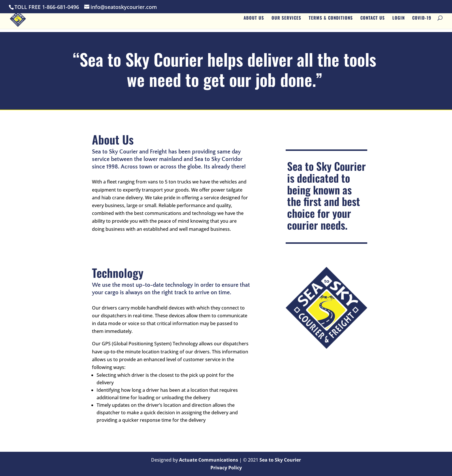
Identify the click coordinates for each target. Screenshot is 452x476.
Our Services (286, 20)
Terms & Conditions (331, 20)
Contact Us (373, 20)
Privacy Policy (226, 468)
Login (399, 20)
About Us (254, 20)
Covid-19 (422, 20)
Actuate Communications (209, 460)
